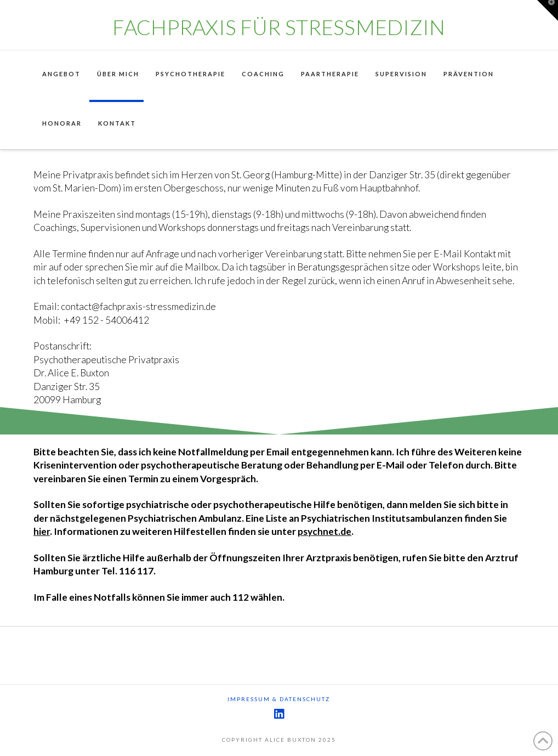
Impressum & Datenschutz (279, 699)
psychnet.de (324, 531)
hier (42, 531)
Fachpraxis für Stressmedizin (279, 27)
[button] (548, 10)
